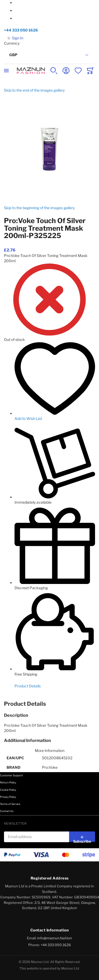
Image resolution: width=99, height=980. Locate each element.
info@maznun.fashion (55, 938)
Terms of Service (10, 804)
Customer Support (11, 775)
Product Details (28, 686)
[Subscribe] (82, 837)
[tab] (49, 704)
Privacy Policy (8, 797)
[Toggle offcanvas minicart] (90, 71)
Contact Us (7, 811)
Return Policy (8, 782)
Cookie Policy (8, 790)
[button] (49, 55)
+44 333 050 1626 (21, 30)
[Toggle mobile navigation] (6, 71)
